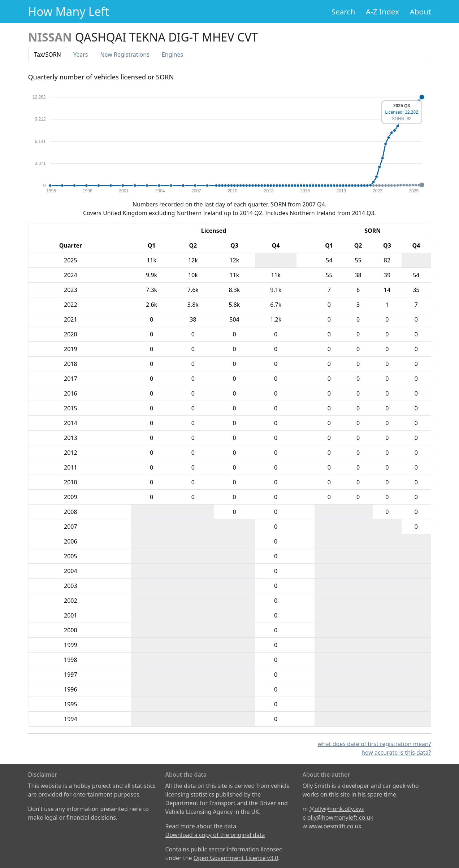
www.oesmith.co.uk (335, 826)
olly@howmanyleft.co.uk (340, 817)
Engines (172, 54)
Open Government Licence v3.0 (236, 858)
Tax (48, 54)
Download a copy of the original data (215, 835)
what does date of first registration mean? (374, 744)
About (420, 12)
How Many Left (69, 11)
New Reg (125, 54)
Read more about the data (201, 826)
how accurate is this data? (396, 753)
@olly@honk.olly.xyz (337, 809)
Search (343, 12)
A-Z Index (382, 12)
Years (81, 54)
